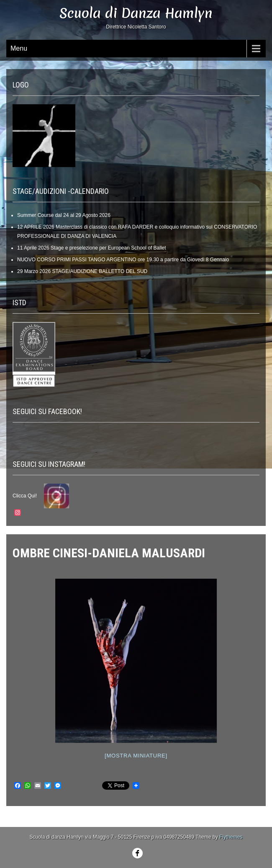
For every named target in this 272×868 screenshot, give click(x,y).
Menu (19, 48)
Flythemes (231, 837)
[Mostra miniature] (136, 756)
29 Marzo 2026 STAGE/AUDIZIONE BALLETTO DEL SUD (82, 271)
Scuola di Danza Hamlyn (136, 13)
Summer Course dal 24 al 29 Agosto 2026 (64, 215)
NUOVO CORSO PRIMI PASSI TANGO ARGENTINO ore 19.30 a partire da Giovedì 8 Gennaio (123, 260)
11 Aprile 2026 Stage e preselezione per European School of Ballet (92, 248)
